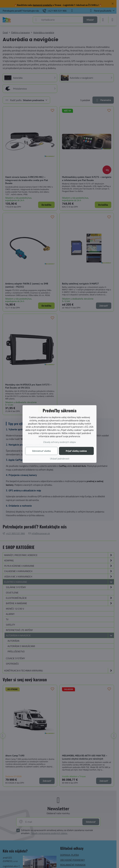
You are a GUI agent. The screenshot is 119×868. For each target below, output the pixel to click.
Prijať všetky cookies (76, 451)
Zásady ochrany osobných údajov (60, 442)
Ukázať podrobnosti (60, 459)
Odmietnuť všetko (41, 451)
